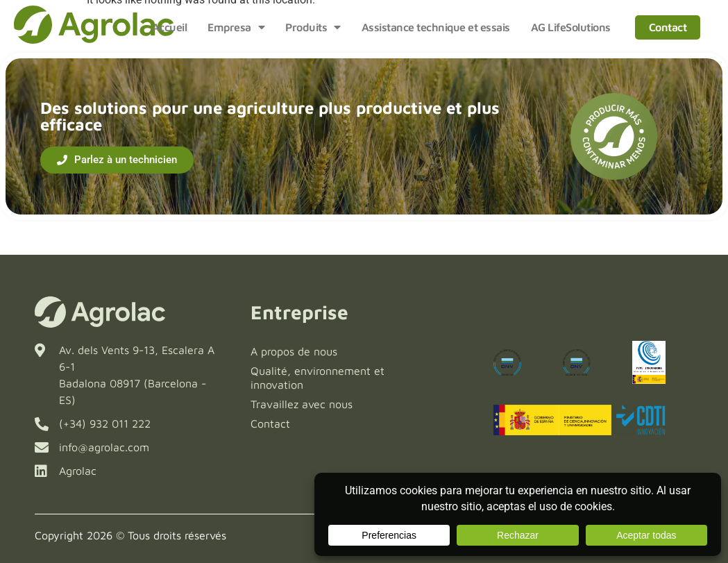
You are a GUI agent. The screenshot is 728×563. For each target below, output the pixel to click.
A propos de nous (294, 351)
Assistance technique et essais (436, 27)
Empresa (236, 27)
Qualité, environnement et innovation (318, 378)
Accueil (170, 27)
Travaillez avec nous (302, 404)
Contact (668, 27)
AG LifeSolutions (571, 27)
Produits (313, 27)
